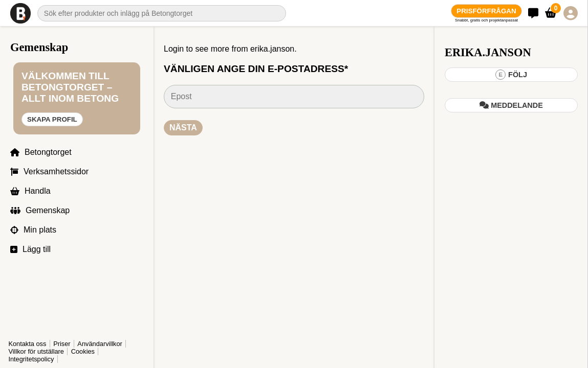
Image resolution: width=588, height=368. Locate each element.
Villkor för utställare (36, 351)
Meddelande (511, 105)
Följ (511, 75)
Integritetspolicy (31, 359)
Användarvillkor (31, 344)
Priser (62, 336)
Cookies (83, 351)
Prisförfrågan (486, 11)
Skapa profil (52, 142)
